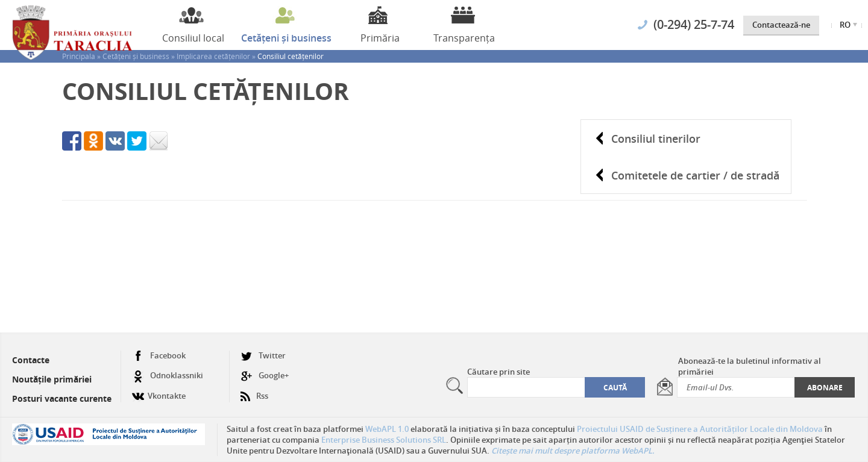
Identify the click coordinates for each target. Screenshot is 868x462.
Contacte (31, 360)
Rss (254, 391)
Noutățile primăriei (52, 379)
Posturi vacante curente (62, 398)
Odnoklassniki (168, 376)
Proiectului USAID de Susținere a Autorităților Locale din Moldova (700, 429)
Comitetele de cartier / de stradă (695, 175)
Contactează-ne (781, 25)
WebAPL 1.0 (387, 429)
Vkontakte (159, 391)
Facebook (159, 356)
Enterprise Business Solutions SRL (384, 440)
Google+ (265, 376)
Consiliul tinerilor (656, 139)
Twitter (263, 356)
